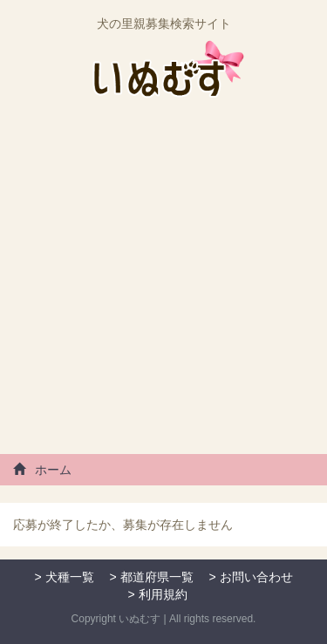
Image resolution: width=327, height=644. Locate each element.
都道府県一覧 (157, 577)
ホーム (42, 470)
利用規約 (163, 594)
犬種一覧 (70, 577)
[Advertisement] (163, 283)
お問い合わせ (256, 577)
